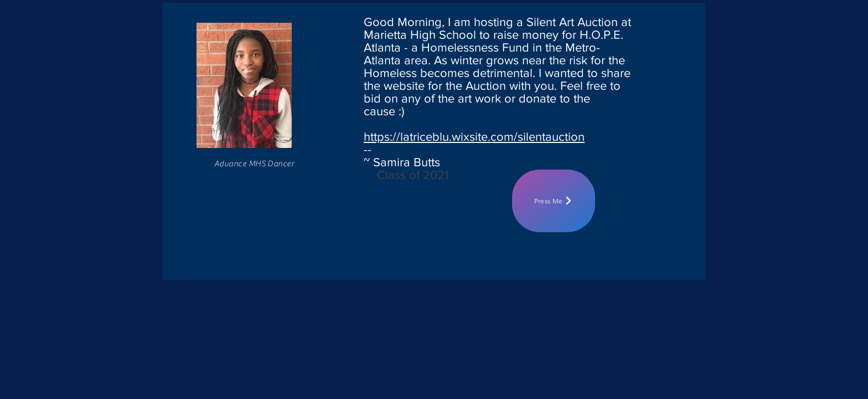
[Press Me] (554, 201)
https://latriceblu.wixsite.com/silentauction (474, 137)
